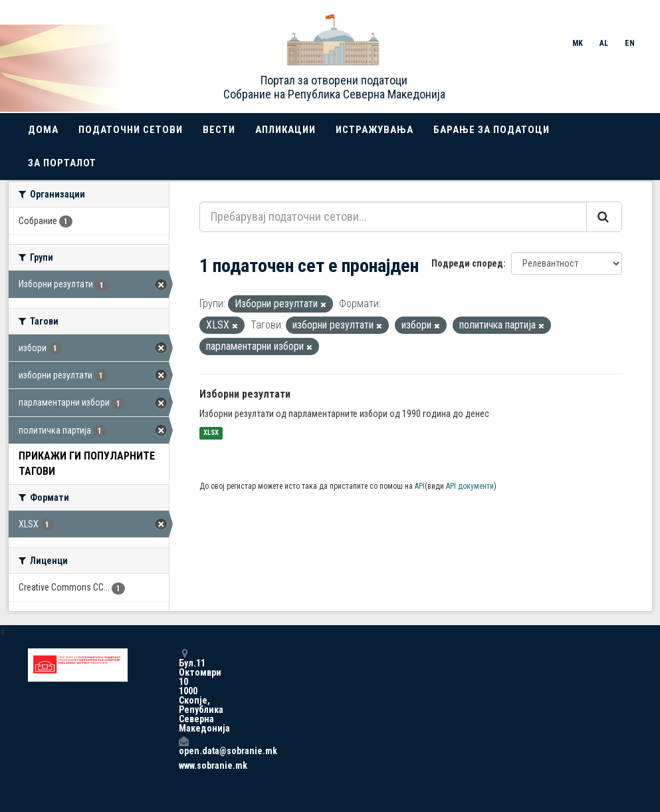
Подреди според (467, 263)
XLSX (211, 433)
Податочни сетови (131, 130)
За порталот (62, 163)
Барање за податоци (492, 130)
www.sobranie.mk (183, 765)
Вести (219, 130)
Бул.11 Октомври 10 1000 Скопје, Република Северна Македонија (183, 691)
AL (604, 43)
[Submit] (604, 217)
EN (630, 43)
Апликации (285, 130)
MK (578, 43)
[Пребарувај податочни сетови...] (393, 217)
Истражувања (375, 130)
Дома (43, 130)
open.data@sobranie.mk (183, 746)
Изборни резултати (245, 394)
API (420, 486)
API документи (470, 486)
